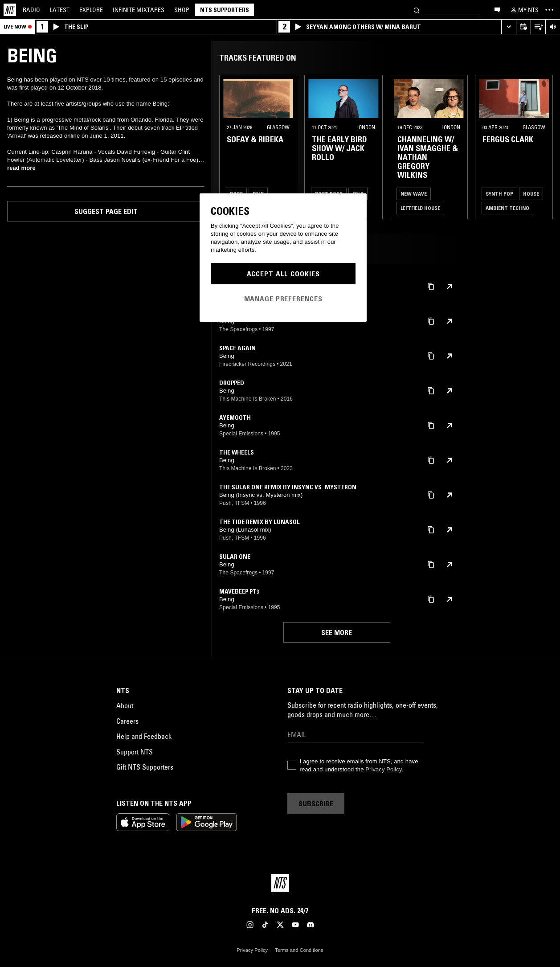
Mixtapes (139, 10)
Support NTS (135, 752)
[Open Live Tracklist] (538, 27)
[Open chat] (497, 9)
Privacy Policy (383, 769)
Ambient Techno (507, 208)
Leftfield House (420, 208)
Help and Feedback (144, 736)
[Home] (10, 10)
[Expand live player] (509, 27)
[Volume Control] (553, 27)
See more (337, 632)
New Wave (414, 194)
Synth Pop (499, 194)
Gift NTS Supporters (145, 767)
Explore (91, 10)
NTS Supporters (225, 10)
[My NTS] (524, 10)
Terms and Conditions (299, 950)
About (125, 705)
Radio (31, 10)
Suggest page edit (106, 211)
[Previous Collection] (543, 147)
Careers (127, 721)
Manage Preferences (283, 299)
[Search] (417, 10)
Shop (182, 10)
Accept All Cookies (283, 274)
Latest (60, 10)
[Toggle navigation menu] (549, 10)
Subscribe (316, 803)
